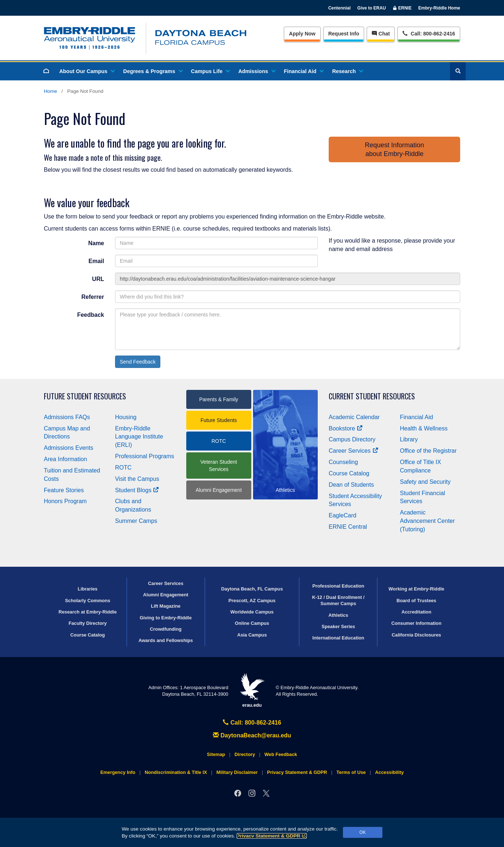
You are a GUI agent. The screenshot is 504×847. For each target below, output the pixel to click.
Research (347, 71)
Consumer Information (416, 623)
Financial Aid (303, 71)
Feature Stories (64, 490)
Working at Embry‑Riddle (417, 589)
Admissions (256, 71)
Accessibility (389, 772)
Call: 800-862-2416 (252, 723)
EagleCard (343, 515)
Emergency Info (118, 772)
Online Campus (252, 623)
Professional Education (338, 586)
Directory (245, 754)
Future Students (219, 420)
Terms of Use (351, 772)
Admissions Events (68, 448)
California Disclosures (417, 635)
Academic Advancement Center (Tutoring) (427, 521)
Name (96, 243)
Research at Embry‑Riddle (87, 612)
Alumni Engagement (219, 490)
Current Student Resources (372, 396)
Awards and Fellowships (166, 640)
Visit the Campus (137, 479)
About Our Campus (87, 71)
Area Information (65, 459)
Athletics (338, 615)
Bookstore (346, 428)
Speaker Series (338, 626)
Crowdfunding (166, 629)
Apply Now (302, 34)
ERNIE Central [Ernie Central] (348, 527)
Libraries (88, 589)
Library (409, 439)
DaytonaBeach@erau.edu (252, 735)
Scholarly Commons (88, 601)
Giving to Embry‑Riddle (166, 618)
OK (362, 832)
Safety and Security (425, 482)
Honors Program (65, 501)
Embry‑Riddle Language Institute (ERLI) (139, 437)
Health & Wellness (424, 428)
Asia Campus (252, 635)
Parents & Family (219, 399)
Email (96, 261)
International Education (338, 638)
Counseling (343, 462)
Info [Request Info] (344, 34)
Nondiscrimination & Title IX (176, 772)
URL (98, 279)
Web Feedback (281, 754)
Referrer (93, 297)
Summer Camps (136, 521)
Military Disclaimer (237, 772)
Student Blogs (137, 490)
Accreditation (416, 612)
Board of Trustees (417, 601)
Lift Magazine (166, 606)
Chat (381, 34)
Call (429, 33)
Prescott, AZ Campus (252, 601)
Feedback (91, 315)
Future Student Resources (85, 396)
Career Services (354, 451)
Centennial (339, 8)
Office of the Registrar (428, 451)
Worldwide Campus (252, 612)
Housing (126, 417)
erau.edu (252, 690)
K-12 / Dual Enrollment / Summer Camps (338, 600)
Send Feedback (138, 362)
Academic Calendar (354, 417)
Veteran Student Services (219, 466)
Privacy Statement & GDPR (272, 836)
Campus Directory (352, 439)
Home (50, 91)
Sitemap (216, 754)
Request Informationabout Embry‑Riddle (394, 149)
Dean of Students (351, 485)
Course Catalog (349, 473)
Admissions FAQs (67, 417)
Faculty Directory (88, 623)
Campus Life (210, 71)
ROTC (123, 468)
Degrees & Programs (152, 71)
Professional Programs (145, 456)
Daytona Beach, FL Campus (252, 589)
